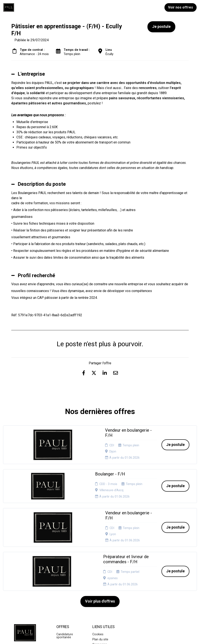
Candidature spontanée (65, 577)
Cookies (98, 575)
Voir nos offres (181, 7)
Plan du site (100, 581)
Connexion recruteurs (100, 587)
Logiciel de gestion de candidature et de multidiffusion (100, 636)
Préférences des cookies (104, 596)
